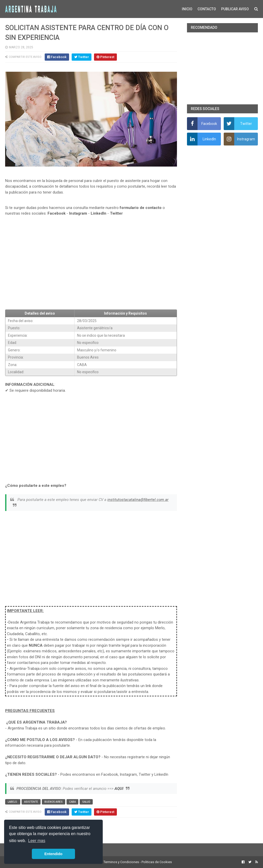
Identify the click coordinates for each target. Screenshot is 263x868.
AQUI (119, 789)
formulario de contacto (141, 208)
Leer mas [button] (37, 841)
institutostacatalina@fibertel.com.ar (138, 500)
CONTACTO (207, 9)
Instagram (78, 213)
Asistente (31, 802)
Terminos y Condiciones (121, 862)
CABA (72, 802)
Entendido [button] (53, 854)
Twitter (116, 213)
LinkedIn (98, 213)
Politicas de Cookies (157, 862)
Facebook (57, 213)
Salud (86, 802)
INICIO (187, 9)
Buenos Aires (54, 802)
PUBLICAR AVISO (235, 9)
